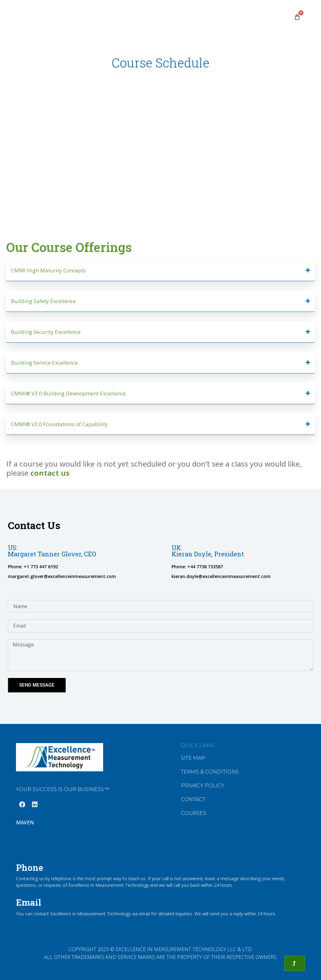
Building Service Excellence (44, 363)
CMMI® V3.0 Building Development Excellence (68, 393)
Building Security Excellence (46, 332)
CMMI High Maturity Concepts (48, 270)
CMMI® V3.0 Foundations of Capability (59, 424)
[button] (160, 270)
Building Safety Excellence (43, 301)
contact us (50, 473)
